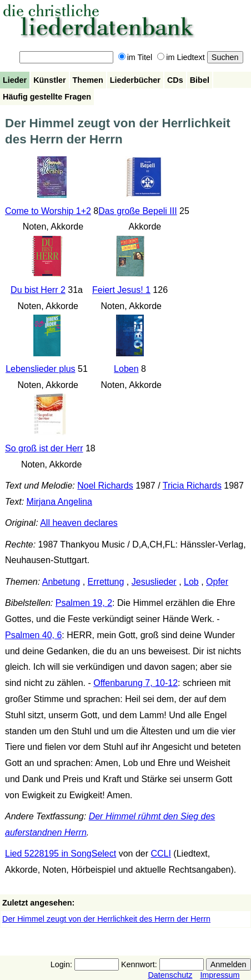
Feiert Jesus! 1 (121, 290)
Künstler (49, 80)
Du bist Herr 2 (38, 290)
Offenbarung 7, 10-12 (135, 683)
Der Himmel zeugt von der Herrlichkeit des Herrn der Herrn (106, 919)
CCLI (160, 854)
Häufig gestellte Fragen (47, 97)
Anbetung (61, 582)
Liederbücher (135, 80)
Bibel (200, 80)
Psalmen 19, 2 (84, 603)
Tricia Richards (192, 486)
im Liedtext (181, 57)
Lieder (15, 80)
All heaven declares (79, 523)
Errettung (106, 582)
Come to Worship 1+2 (48, 211)
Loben (126, 369)
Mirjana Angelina (59, 502)
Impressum (220, 975)
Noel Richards (105, 486)
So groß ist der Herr (44, 448)
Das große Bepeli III (137, 211)
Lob (191, 582)
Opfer (217, 582)
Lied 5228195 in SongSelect (61, 854)
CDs (175, 80)
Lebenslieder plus (40, 369)
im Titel (135, 57)
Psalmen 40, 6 (33, 635)
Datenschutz (170, 975)
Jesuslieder (154, 582)
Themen (88, 80)
